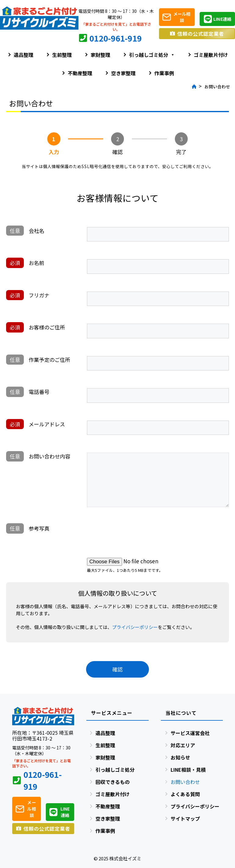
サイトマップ (185, 818)
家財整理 (100, 55)
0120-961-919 (116, 38)
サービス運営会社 (190, 733)
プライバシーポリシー (135, 627)
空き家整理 (123, 73)
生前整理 (62, 55)
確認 (117, 669)
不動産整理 (80, 73)
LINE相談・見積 (188, 770)
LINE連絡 (222, 19)
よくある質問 (185, 794)
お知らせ (180, 757)
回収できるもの (113, 782)
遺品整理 (23, 55)
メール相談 (182, 17)
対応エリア (183, 745)
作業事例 (164, 73)
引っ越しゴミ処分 (152, 55)
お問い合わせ (185, 782)
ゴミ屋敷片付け (211, 55)
